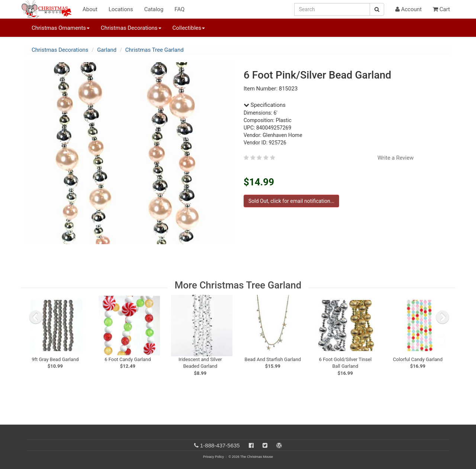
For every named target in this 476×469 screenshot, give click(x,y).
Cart (441, 9)
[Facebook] (251, 445)
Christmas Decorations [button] (131, 28)
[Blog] (279, 445)
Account (409, 9)
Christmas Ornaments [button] (61, 28)
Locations (121, 9)
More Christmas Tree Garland (238, 285)
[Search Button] (377, 9)
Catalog (154, 9)
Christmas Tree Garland (155, 50)
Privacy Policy (213, 457)
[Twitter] (265, 445)
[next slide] (443, 317)
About (90, 9)
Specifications (265, 105)
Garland (107, 50)
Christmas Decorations (60, 50)
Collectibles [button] (189, 28)
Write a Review (396, 158)
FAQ (179, 9)
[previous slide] (36, 317)
